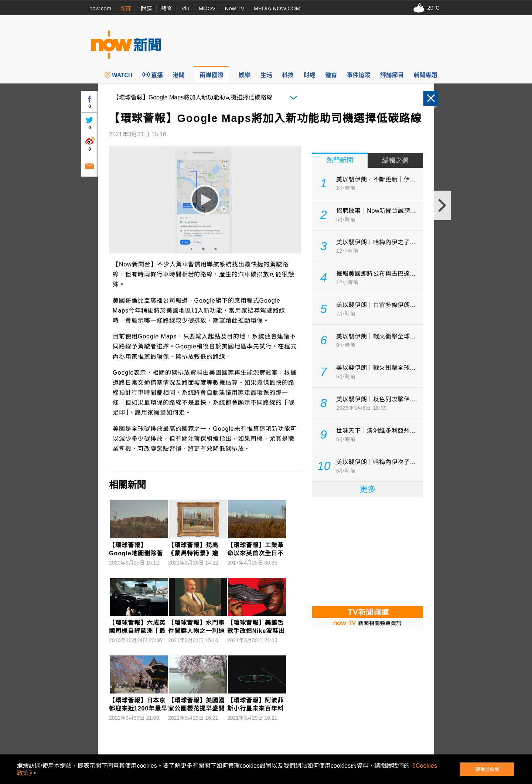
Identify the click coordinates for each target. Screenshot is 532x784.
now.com (100, 8)
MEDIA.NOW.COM (277, 8)
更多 (368, 489)
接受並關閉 (487, 769)
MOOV (207, 8)
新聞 (126, 9)
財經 (146, 9)
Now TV (234, 8)
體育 (167, 9)
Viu (185, 8)
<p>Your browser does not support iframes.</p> (368, 551)
